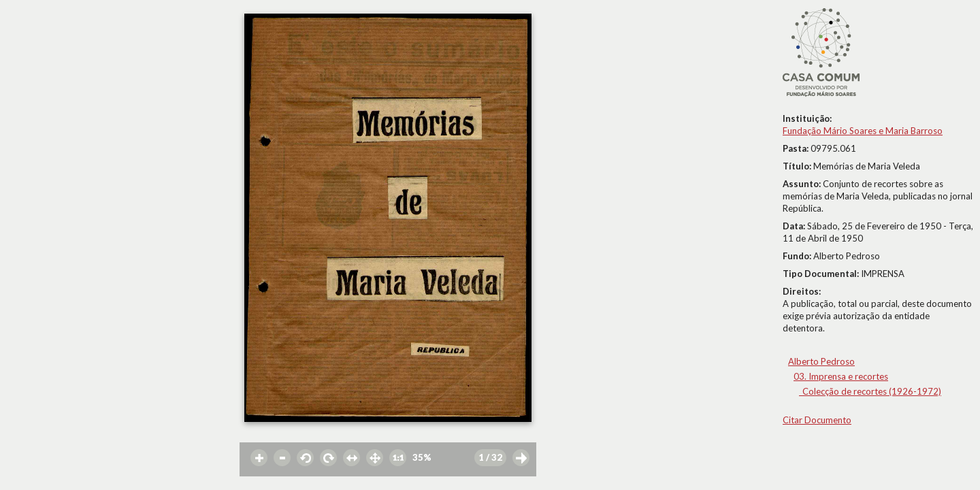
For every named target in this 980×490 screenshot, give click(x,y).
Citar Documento (817, 420)
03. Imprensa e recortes (841, 376)
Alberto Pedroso (821, 361)
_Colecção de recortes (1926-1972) (870, 391)
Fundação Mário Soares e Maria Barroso (863, 131)
